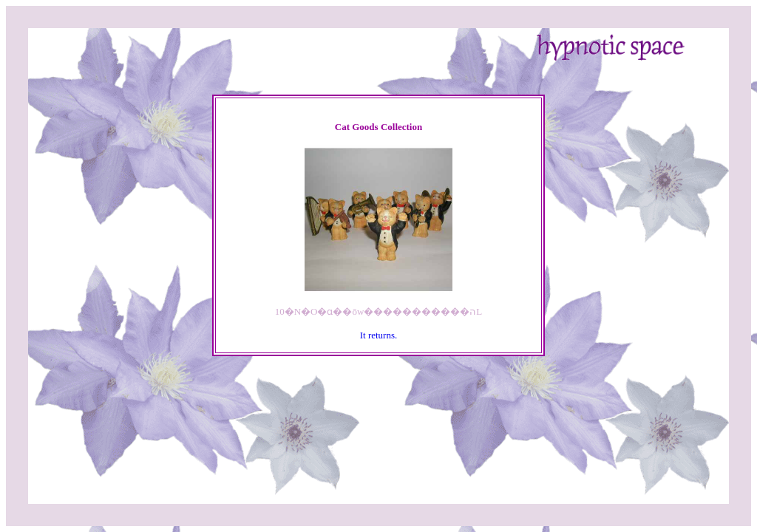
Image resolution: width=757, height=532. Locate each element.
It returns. (379, 335)
